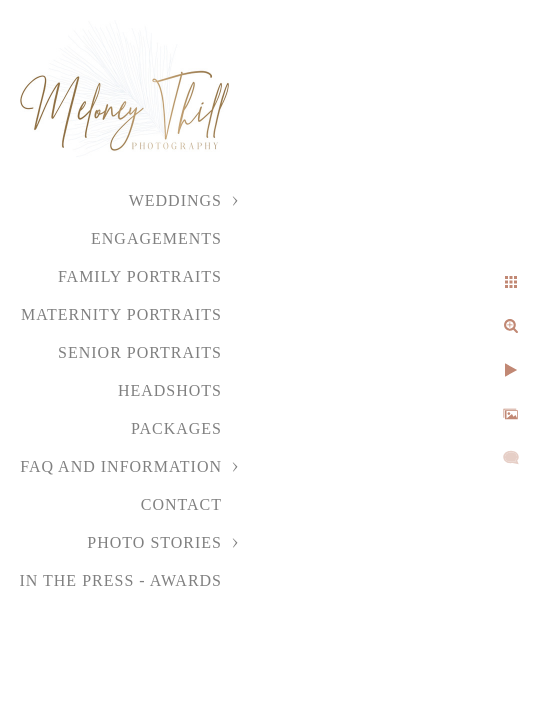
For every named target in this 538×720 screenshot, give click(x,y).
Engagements (156, 238)
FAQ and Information (121, 466)
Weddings (175, 200)
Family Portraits (140, 276)
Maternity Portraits (121, 314)
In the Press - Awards (120, 580)
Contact (181, 504)
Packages (176, 428)
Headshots (170, 390)
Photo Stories (154, 542)
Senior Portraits (140, 352)
